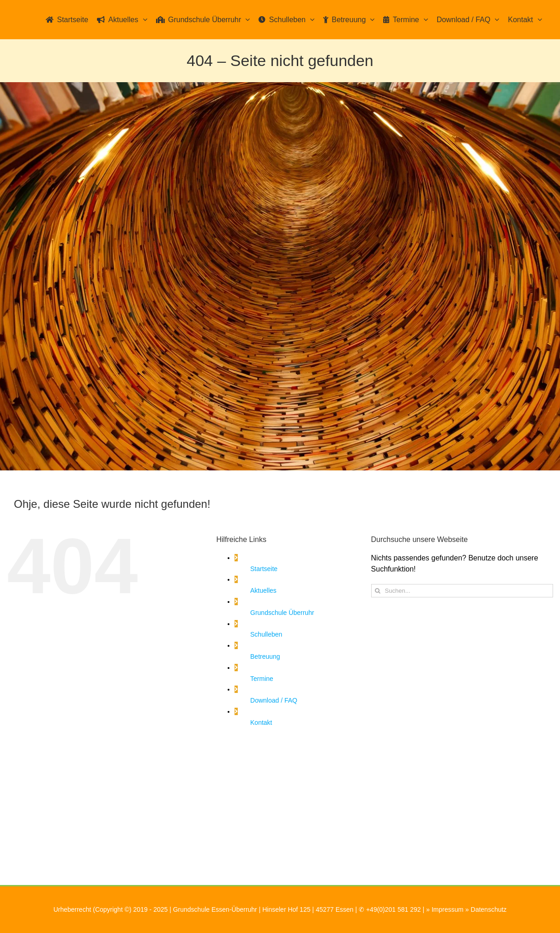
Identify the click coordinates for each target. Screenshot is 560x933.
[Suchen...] (462, 591)
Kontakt (261, 722)
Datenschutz (489, 909)
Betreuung (265, 656)
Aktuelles (263, 590)
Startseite (264, 569)
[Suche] (378, 591)
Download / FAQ (274, 700)
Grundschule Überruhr (282, 613)
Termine (262, 679)
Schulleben (266, 634)
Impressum (448, 909)
